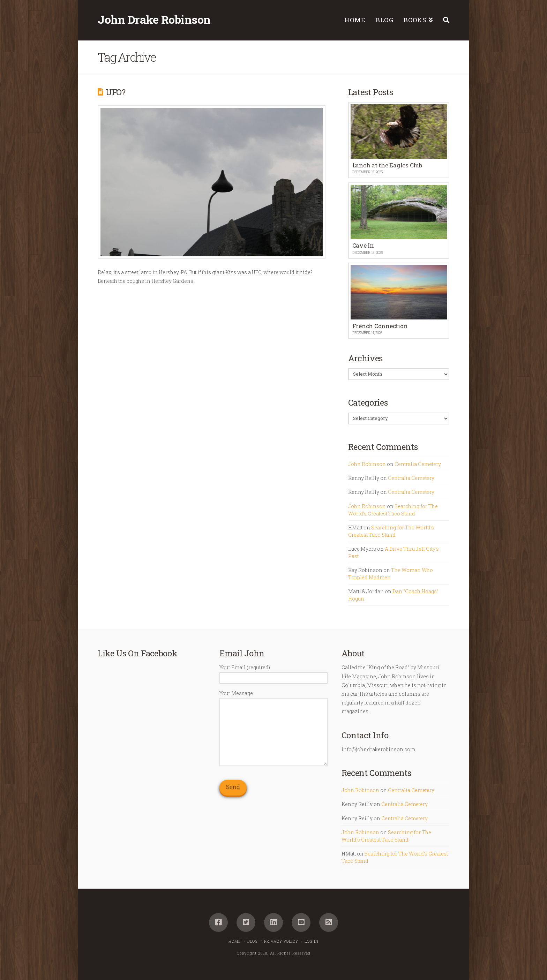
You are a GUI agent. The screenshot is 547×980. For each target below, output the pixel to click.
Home (235, 941)
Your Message (273, 698)
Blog (253, 941)
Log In (312, 941)
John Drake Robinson (154, 20)
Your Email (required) (273, 673)
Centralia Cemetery (418, 464)
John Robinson (367, 464)
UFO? (116, 92)
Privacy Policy (281, 941)
